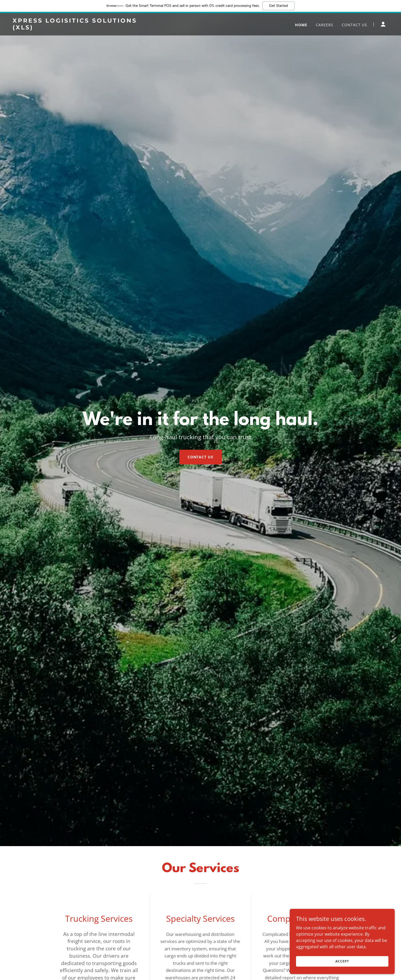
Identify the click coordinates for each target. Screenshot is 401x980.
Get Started (278, 6)
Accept (342, 965)
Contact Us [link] (354, 25)
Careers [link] (325, 25)
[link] (78, 28)
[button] (383, 24)
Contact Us (201, 457)
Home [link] (301, 25)
